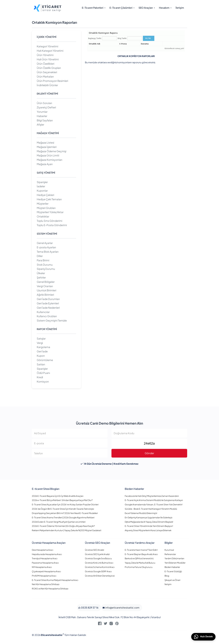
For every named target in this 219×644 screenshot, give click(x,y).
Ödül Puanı (43, 373)
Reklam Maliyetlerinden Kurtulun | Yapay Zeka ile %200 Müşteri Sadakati (67, 530)
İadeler (41, 186)
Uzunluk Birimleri (47, 290)
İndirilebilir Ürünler (47, 85)
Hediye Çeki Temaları (49, 199)
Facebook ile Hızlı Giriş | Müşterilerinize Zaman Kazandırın (152, 496)
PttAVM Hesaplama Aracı (44, 576)
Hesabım (164, 8)
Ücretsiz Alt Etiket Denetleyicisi (100, 576)
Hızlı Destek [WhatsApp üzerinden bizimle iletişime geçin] (203, 637)
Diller (40, 256)
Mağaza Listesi (45, 143)
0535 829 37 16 (89, 608)
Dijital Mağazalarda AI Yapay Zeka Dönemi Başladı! (149, 522)
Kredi (40, 377)
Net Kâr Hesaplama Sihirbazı (46, 584)
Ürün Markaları (45, 76)
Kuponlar (42, 191)
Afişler (40, 125)
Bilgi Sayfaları (45, 120)
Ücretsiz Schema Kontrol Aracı (100, 567)
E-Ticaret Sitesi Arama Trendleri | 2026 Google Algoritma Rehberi (63, 517)
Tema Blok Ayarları (48, 252)
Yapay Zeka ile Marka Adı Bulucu (140, 563)
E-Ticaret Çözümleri (121, 8)
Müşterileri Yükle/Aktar (50, 212)
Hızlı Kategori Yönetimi (50, 51)
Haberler (42, 116)
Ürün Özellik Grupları (49, 68)
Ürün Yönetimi (45, 55)
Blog (167, 576)
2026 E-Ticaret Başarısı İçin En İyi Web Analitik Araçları (58, 496)
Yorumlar (42, 112)
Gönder (149, 453)
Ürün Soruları (44, 103)
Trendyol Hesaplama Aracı (45, 558)
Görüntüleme (45, 360)
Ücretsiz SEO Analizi (94, 550)
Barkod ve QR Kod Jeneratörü (139, 558)
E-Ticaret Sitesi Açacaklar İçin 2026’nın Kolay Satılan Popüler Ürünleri (65, 504)
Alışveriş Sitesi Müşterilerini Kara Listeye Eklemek (148, 530)
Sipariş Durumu (46, 269)
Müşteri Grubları (46, 208)
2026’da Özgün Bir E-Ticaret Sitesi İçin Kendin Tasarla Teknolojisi (63, 509)
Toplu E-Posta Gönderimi (52, 225)
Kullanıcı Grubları (47, 316)
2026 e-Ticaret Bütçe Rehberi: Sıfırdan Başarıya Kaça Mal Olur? (62, 500)
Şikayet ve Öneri (172, 580)
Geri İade (42, 351)
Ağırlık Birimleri (45, 295)
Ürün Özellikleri (46, 64)
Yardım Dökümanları (174, 558)
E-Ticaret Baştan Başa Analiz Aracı (141, 554)
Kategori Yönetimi (47, 46)
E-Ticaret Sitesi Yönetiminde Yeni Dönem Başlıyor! (149, 526)
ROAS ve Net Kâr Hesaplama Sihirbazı (50, 588)
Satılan (41, 364)
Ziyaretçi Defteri (46, 107)
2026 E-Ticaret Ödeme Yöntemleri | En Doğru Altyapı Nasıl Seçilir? (63, 526)
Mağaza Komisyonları (50, 160)
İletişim (180, 8)
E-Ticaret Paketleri (93, 8)
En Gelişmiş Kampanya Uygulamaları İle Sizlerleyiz (149, 517)
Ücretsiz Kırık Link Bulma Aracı (99, 563)
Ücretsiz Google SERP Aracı (98, 571)
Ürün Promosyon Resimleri (52, 81)
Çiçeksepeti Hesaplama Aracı (46, 571)
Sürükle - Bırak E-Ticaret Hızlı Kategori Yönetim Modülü (151, 509)
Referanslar (170, 554)
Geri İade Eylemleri (48, 303)
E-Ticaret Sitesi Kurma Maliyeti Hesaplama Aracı (55, 580)
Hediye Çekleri (45, 195)
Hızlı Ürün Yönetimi (48, 59)
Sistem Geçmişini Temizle (52, 320)
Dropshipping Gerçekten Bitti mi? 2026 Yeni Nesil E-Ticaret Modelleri (65, 513)
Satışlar (41, 338)
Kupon (41, 356)
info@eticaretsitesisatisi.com (122, 608)
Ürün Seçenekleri (47, 72)
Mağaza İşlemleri (47, 147)
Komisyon (43, 381)
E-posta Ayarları (46, 247)
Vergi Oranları (45, 286)
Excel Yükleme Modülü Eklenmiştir (141, 513)
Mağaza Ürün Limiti (48, 155)
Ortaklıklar (43, 216)
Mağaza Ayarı (45, 164)
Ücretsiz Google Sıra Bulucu (98, 558)
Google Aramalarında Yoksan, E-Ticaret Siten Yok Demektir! (154, 504)
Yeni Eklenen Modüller (175, 563)
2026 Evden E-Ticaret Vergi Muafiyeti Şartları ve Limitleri (59, 522)
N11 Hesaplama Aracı (42, 567)
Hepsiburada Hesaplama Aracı (47, 554)
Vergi (40, 343)
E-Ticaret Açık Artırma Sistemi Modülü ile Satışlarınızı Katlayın (154, 500)
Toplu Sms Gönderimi (50, 221)
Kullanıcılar (43, 312)
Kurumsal (169, 550)
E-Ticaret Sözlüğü (173, 571)
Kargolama (43, 347)
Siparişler (42, 182)
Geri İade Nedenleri (48, 308)
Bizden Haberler (172, 567)
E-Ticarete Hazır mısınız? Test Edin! (141, 550)
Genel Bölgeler (46, 282)
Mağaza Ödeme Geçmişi (52, 151)
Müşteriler (43, 204)
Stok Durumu (45, 265)
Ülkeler (41, 273)
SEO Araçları (146, 8)
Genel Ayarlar (45, 243)
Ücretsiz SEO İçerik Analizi (97, 554)
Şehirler (41, 277)
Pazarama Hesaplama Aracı (45, 563)
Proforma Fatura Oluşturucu (139, 567)
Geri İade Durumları (48, 299)
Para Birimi (43, 260)
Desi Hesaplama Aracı (43, 550)
